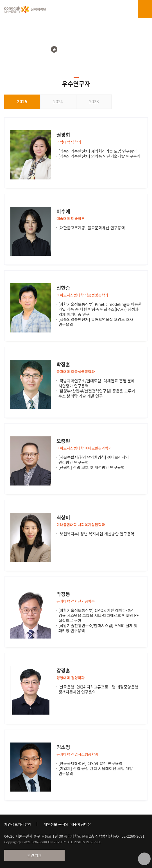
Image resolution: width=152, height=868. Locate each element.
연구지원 (70, 50)
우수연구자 (92, 50)
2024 (58, 101)
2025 (22, 101)
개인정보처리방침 (18, 824)
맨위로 (144, 859)
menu (145, 10)
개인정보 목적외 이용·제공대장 (67, 824)
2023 (94, 101)
